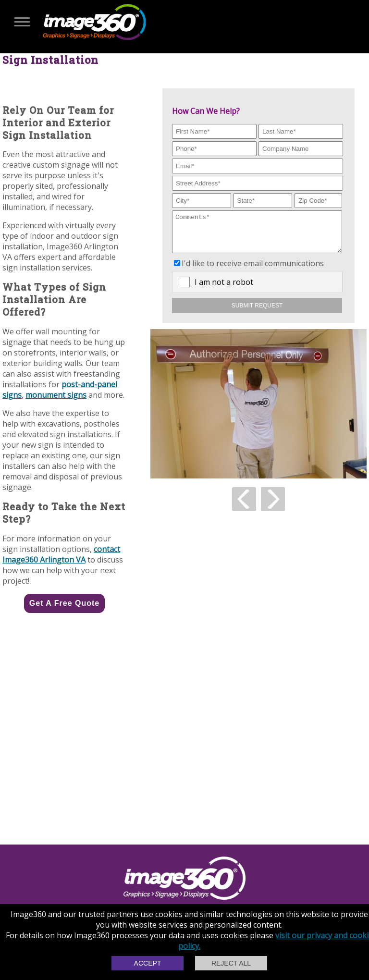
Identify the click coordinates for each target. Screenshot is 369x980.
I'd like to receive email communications (253, 270)
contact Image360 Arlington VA (61, 554)
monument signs (56, 395)
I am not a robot (224, 289)
